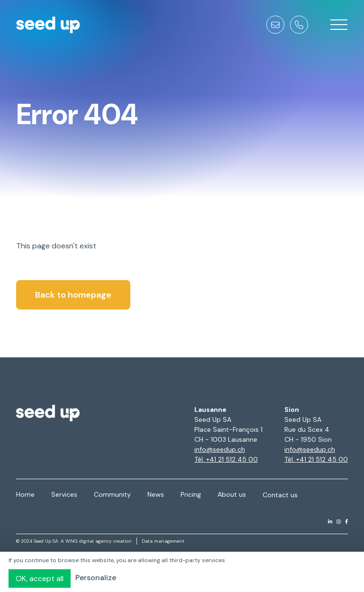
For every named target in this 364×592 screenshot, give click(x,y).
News (156, 494)
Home (25, 494)
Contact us (280, 495)
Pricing (191, 494)
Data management (163, 541)
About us (232, 494)
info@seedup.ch (220, 449)
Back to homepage (73, 295)
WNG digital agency (89, 541)
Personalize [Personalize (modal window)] (96, 578)
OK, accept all (40, 578)
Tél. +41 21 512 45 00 (226, 459)
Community (112, 494)
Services (64, 494)
